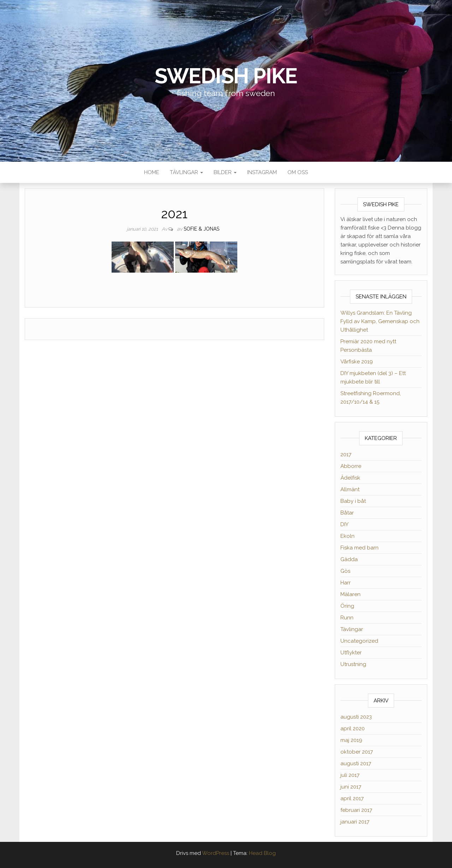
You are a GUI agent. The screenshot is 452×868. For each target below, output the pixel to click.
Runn (347, 618)
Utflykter (351, 653)
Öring (347, 606)
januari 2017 (355, 822)
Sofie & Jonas (201, 229)
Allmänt (350, 489)
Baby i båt (353, 501)
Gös (345, 571)
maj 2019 (351, 740)
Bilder (225, 172)
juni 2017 (351, 787)
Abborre (351, 466)
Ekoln (347, 536)
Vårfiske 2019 (357, 362)
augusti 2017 (356, 763)
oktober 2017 (357, 752)
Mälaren (350, 594)
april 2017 (352, 798)
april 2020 (353, 729)
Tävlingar (186, 172)
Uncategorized (359, 641)
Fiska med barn (359, 548)
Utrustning (353, 664)
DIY (344, 524)
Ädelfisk (350, 478)
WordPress (216, 853)
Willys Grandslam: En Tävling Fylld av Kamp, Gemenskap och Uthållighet (380, 321)
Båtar (347, 513)
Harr (346, 583)
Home (152, 172)
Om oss (298, 172)
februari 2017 (356, 810)
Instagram (262, 172)
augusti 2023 (356, 717)
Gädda (349, 559)
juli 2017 (350, 775)
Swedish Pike (226, 76)
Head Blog (262, 853)
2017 (346, 454)
